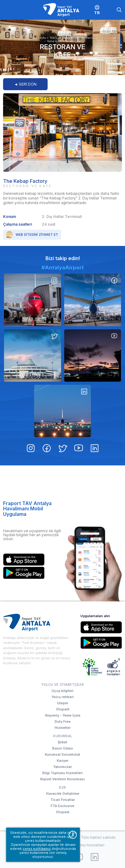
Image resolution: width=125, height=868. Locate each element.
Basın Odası (63, 748)
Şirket (62, 742)
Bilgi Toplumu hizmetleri (62, 773)
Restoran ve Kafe (63, 51)
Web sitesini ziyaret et (37, 235)
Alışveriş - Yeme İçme (63, 715)
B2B (62, 787)
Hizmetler (63, 728)
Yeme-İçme (73, 41)
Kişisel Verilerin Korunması (62, 779)
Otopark (63, 709)
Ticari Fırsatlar (63, 800)
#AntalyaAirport (63, 294)
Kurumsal (63, 736)
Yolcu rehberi (63, 697)
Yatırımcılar (63, 767)
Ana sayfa (39, 38)
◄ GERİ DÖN (25, 84)
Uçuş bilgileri (62, 691)
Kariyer (63, 761)
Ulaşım (63, 703)
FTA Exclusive (62, 806)
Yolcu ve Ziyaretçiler (64, 38)
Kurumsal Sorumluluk (62, 754)
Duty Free (63, 721)
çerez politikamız (37, 849)
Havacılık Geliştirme (63, 794)
